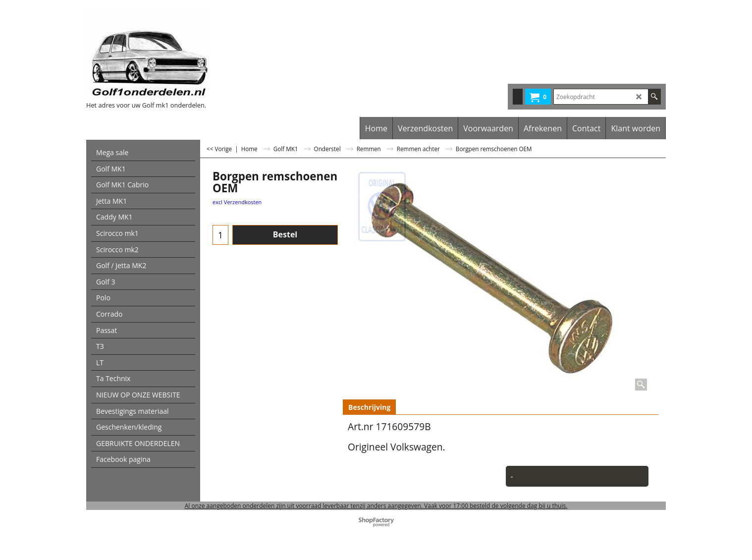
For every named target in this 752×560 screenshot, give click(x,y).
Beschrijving (369, 407)
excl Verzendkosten (237, 202)
